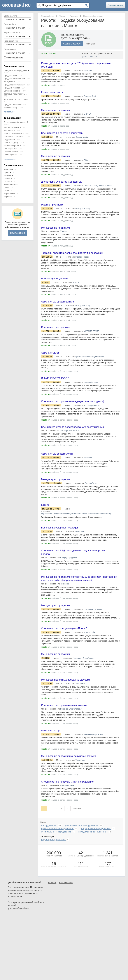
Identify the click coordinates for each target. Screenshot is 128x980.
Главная (52, 904)
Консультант (9, 82)
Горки (6, 191)
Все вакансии (66, 904)
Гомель (7, 178)
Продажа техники (12, 88)
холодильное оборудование (94, 853)
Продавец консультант (14, 85)
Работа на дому (11, 143)
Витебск (7, 175)
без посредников (15, 58)
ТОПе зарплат (112, 877)
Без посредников (12, 127)
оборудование (49, 847)
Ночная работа (11, 155)
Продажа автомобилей (14, 79)
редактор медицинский (54, 861)
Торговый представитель (15, 94)
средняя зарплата (54, 877)
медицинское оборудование (96, 850)
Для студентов (11, 149)
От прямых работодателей (16, 122)
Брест (6, 172)
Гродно (7, 181)
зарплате (94, 57)
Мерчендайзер (11, 108)
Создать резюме (72, 44)
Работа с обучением (13, 133)
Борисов (8, 197)
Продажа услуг (11, 76)
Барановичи (9, 194)
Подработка (9, 140)
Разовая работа (11, 152)
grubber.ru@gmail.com (18, 930)
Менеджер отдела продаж (16, 99)
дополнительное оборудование (82, 847)
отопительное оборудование (57, 853)
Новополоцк (9, 184)
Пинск (7, 188)
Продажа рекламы (12, 104)
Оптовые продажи (12, 91)
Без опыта (9, 130)
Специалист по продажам (16, 70)
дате (84, 57)
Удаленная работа (12, 146)
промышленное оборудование (57, 850)
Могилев (8, 169)
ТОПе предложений (85, 877)
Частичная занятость (13, 137)
